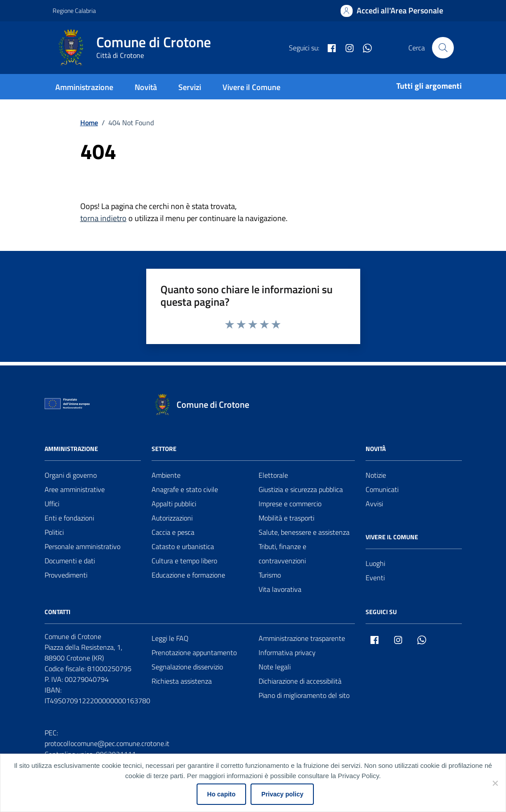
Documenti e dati (70, 561)
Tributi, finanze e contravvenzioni (282, 554)
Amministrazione (84, 87)
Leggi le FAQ (170, 638)
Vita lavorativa (280, 589)
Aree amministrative (75, 489)
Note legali (275, 667)
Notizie (376, 475)
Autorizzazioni (172, 518)
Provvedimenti (66, 575)
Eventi (375, 578)
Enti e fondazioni (69, 518)
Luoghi (375, 563)
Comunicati (382, 489)
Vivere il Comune (251, 87)
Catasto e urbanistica (183, 546)
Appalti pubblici (174, 504)
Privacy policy (282, 794)
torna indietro (103, 218)
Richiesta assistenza (182, 681)
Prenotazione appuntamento (194, 652)
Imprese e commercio (290, 504)
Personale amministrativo (82, 546)
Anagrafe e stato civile (185, 489)
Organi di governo (71, 475)
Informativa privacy (287, 652)
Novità (146, 87)
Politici (54, 532)
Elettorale (273, 475)
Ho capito (222, 794)
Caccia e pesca (173, 532)
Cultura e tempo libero (184, 561)
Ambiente (166, 475)
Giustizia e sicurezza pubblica (301, 489)
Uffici (52, 504)
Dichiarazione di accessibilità (300, 681)
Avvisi (374, 504)
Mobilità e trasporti (286, 518)
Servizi (190, 87)
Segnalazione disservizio (187, 667)
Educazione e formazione (188, 575)
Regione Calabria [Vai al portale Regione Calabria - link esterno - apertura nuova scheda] (74, 10)
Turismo (270, 575)
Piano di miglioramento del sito (304, 695)
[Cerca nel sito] (443, 48)
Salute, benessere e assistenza (304, 532)
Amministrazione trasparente (302, 638)
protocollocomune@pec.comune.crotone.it (107, 743)
